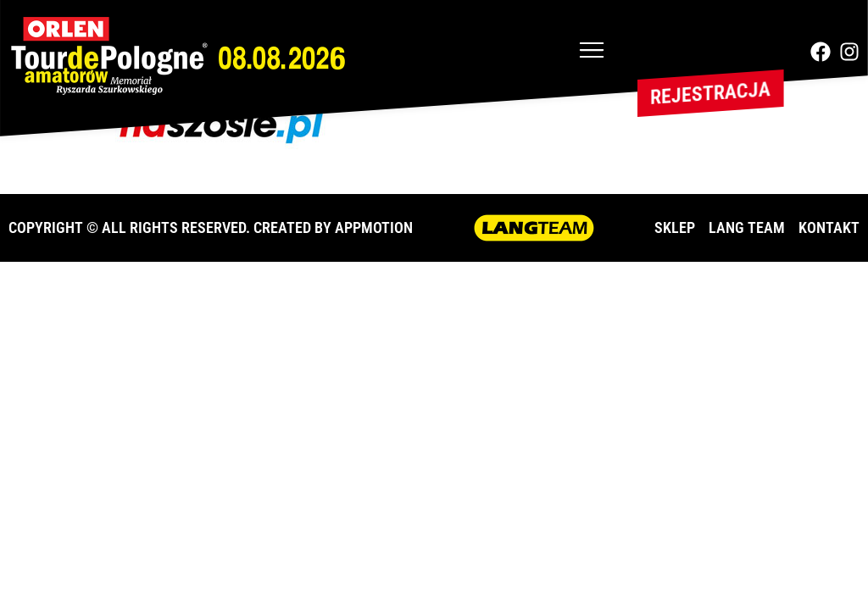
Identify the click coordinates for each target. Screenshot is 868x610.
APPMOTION (374, 227)
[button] (592, 52)
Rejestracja (710, 93)
